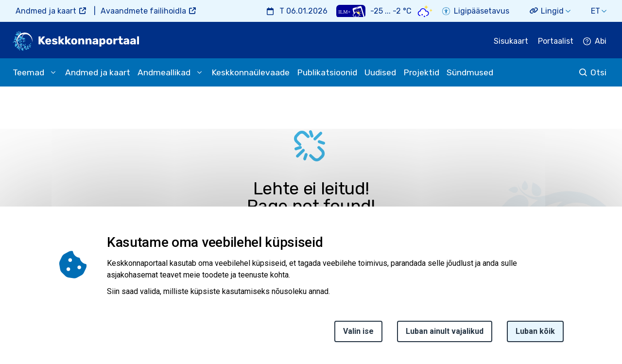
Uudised (380, 72)
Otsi (598, 72)
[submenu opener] (53, 72)
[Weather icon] (425, 11)
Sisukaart (511, 41)
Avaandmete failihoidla (143, 11)
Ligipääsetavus (482, 11)
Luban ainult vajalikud (445, 336)
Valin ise (358, 336)
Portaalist (556, 41)
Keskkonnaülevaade (251, 72)
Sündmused (470, 72)
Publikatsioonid (327, 72)
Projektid (421, 72)
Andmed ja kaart (46, 11)
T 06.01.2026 (303, 11)
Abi (601, 41)
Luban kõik (535, 336)
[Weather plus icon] (351, 11)
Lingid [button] (552, 11)
